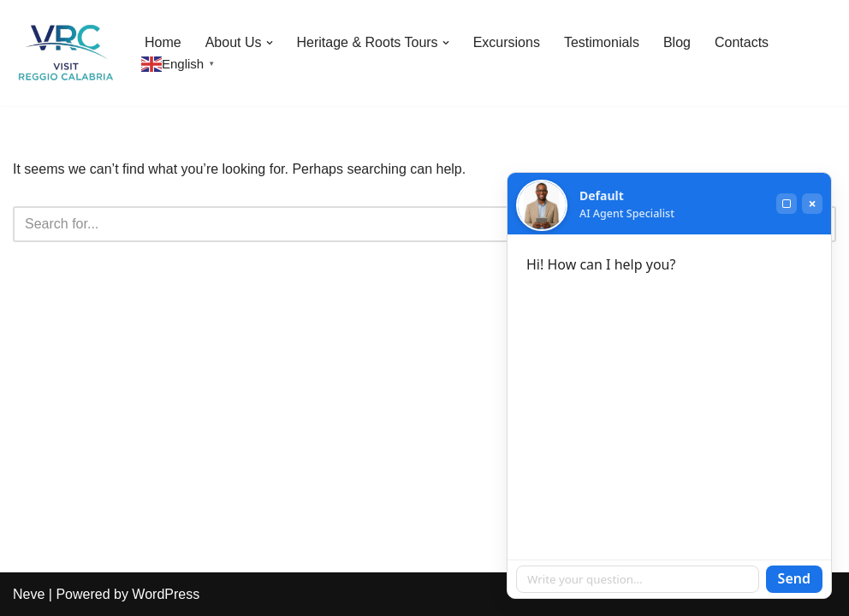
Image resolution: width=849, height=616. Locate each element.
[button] (270, 43)
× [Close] (812, 204)
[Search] (405, 224)
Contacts (742, 42)
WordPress (166, 594)
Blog (677, 42)
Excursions (507, 42)
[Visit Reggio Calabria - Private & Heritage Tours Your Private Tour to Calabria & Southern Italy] (64, 53)
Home (163, 42)
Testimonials (602, 42)
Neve (29, 594)
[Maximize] (787, 204)
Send (794, 578)
